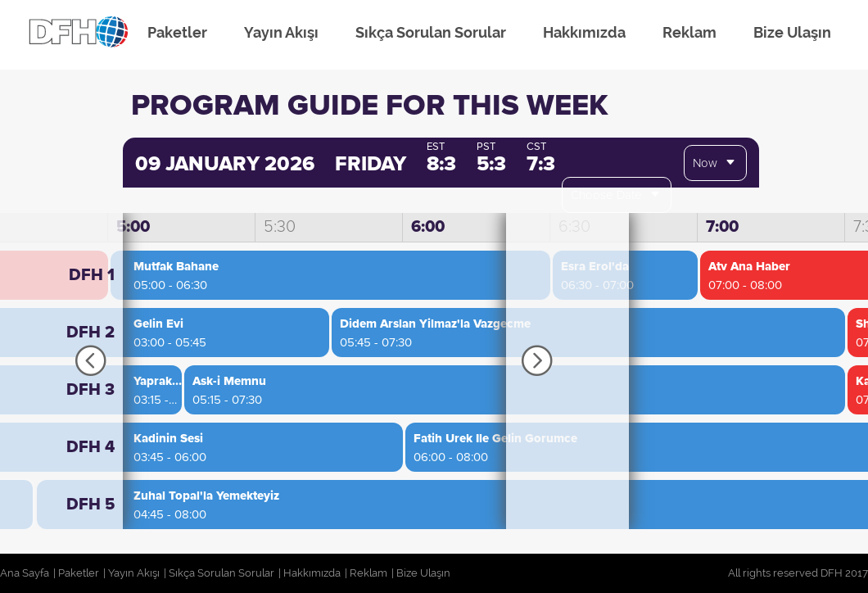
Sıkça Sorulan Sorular (431, 32)
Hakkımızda (584, 32)
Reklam (689, 32)
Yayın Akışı (281, 32)
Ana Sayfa (25, 573)
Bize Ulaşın (792, 32)
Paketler (177, 32)
